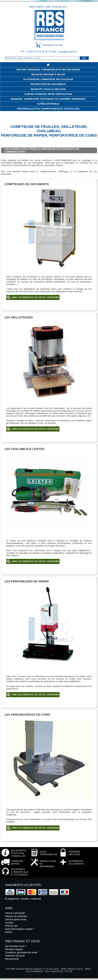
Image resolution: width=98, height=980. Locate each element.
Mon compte (37, 7)
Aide (48, 7)
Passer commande (15, 913)
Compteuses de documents (27, 184)
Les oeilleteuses (19, 317)
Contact (9, 923)
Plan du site (60, 7)
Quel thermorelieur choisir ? (20, 929)
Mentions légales (14, 949)
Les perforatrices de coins (27, 715)
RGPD (9, 932)
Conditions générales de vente (21, 952)
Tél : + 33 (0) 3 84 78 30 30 (34, 51)
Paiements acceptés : (24, 885)
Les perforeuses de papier (27, 581)
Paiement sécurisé (15, 956)
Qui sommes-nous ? (16, 946)
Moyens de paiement (16, 916)
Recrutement (12, 959)
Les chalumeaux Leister (24, 449)
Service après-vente (16, 919)
